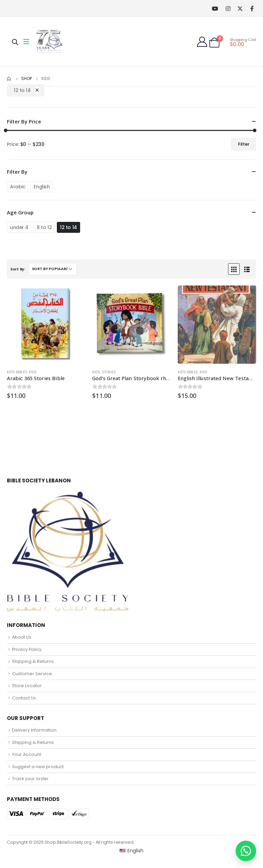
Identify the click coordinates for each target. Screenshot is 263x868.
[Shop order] (53, 269)
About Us (22, 637)
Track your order (30, 779)
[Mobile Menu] (28, 42)
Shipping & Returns (33, 661)
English (42, 187)
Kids (33, 372)
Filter (244, 144)
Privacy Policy (27, 649)
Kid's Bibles (17, 372)
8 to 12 (44, 227)
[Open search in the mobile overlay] (15, 42)
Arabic (18, 187)
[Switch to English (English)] (132, 851)
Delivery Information (34, 730)
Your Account (27, 754)
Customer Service (32, 674)
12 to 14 (68, 227)
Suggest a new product (38, 767)
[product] (46, 325)
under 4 (19, 227)
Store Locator (27, 686)
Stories (109, 372)
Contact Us (24, 698)
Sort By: (18, 269)
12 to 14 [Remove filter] (22, 90)
